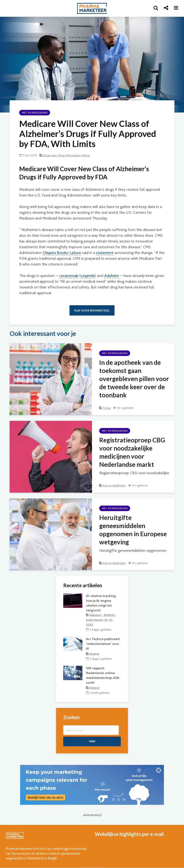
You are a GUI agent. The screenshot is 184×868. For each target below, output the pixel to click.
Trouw (107, 408)
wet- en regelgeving (35, 113)
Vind (92, 741)
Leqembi (88, 276)
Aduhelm (112, 276)
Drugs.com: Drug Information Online (66, 155)
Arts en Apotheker (114, 485)
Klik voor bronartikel (92, 310)
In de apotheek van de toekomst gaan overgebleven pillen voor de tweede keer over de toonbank (134, 379)
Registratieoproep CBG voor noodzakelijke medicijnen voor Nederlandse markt (132, 452)
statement (105, 253)
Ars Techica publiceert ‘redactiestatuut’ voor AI (103, 644)
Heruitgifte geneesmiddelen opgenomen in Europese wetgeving (133, 530)
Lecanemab (69, 276)
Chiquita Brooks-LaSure (62, 253)
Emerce (94, 654)
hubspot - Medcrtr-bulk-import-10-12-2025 (101, 620)
